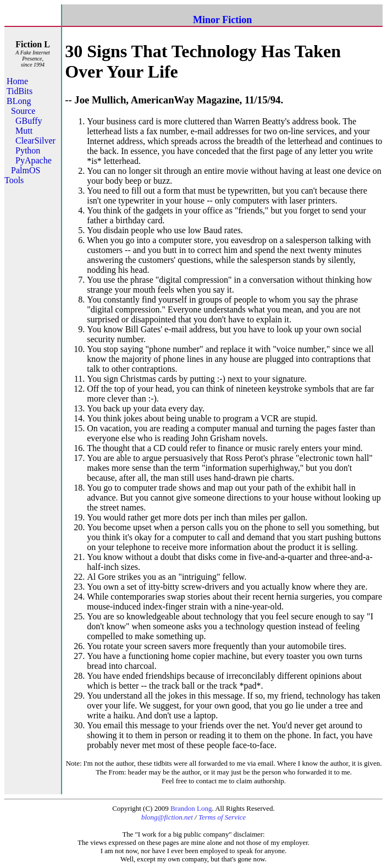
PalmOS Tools (22, 175)
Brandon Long (191, 808)
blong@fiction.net (167, 817)
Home (17, 81)
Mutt (24, 131)
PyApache (34, 160)
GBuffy (29, 121)
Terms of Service (222, 817)
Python (28, 150)
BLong (19, 101)
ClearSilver (35, 141)
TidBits (20, 91)
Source (23, 111)
